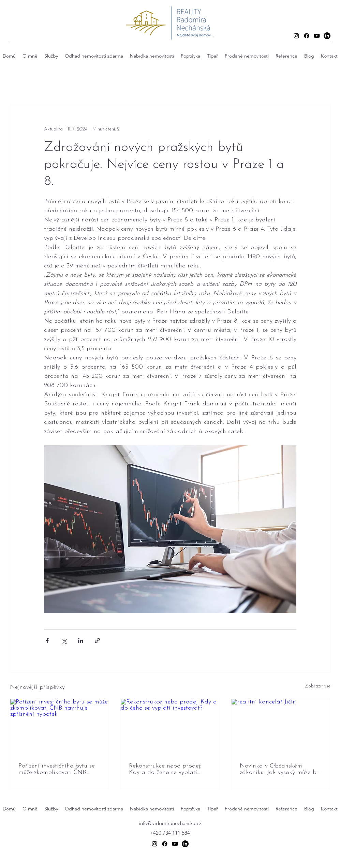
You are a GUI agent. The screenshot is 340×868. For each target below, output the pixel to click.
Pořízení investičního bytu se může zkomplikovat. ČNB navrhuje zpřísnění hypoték (57, 769)
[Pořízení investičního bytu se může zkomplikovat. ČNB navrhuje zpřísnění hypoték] (60, 727)
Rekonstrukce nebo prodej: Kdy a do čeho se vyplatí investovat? (165, 769)
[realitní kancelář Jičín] (281, 727)
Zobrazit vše (318, 686)
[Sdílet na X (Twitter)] (64, 641)
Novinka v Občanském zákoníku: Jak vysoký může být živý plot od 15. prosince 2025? (280, 769)
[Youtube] (317, 36)
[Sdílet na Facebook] (47, 641)
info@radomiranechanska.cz (170, 823)
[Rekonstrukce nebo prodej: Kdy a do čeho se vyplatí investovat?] (170, 727)
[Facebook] (307, 36)
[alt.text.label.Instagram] (296, 36)
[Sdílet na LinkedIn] (81, 641)
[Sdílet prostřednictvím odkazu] (97, 641)
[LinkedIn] (327, 36)
